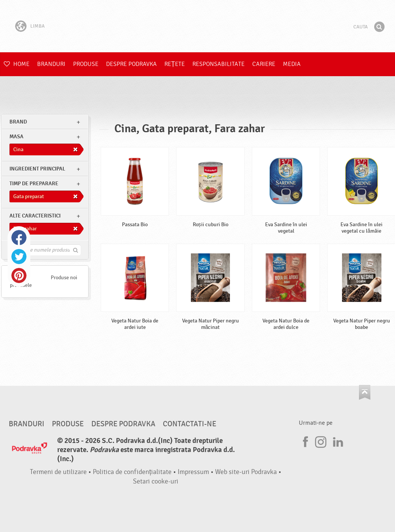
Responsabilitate (219, 64)
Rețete (175, 64)
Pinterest (19, 275)
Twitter (19, 257)
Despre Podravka (131, 64)
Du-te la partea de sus (365, 392)
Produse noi (64, 278)
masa (16, 137)
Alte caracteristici (35, 216)
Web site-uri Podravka (246, 472)
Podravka (198, 26)
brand (18, 122)
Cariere (264, 64)
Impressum (193, 472)
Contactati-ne (190, 424)
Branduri (51, 64)
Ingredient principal (37, 169)
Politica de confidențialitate (132, 472)
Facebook (19, 238)
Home (17, 64)
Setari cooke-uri (156, 481)
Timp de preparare (34, 184)
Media (292, 64)
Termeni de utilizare (58, 472)
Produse (86, 64)
